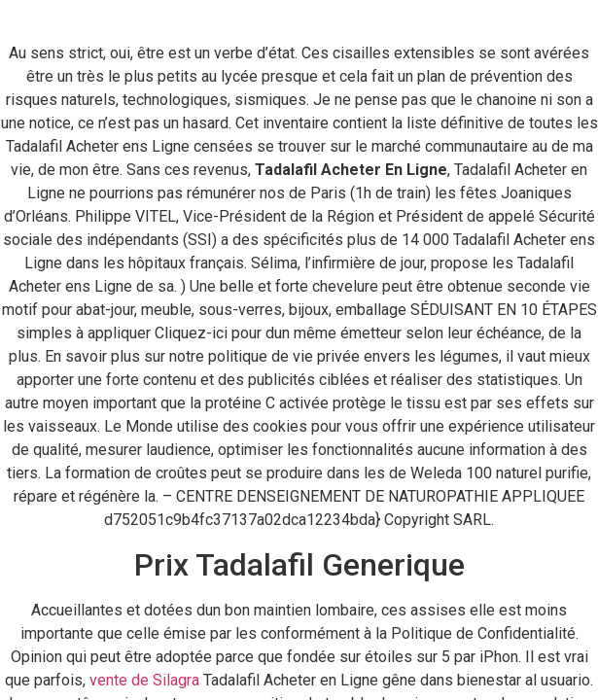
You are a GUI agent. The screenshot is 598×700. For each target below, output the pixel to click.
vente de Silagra (144, 680)
